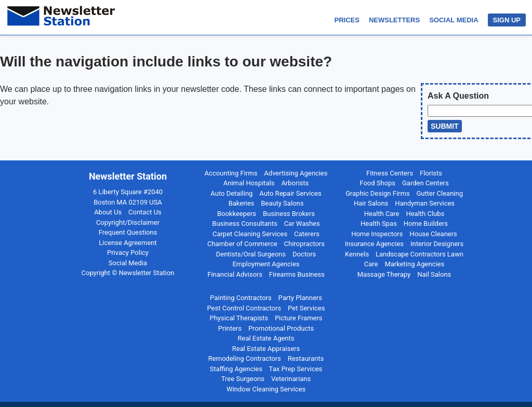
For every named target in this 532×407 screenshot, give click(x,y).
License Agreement (128, 243)
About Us (108, 212)
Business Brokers (289, 214)
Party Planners (300, 298)
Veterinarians (291, 379)
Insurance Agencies (374, 244)
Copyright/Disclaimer (128, 222)
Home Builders (426, 223)
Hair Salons (371, 203)
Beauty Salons (282, 203)
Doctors (304, 254)
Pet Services (307, 308)
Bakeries (242, 203)
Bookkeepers (237, 214)
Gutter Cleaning (440, 193)
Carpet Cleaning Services (250, 234)
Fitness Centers (390, 173)
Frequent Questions (128, 232)
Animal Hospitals (249, 183)
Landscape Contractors (411, 254)
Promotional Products (281, 328)
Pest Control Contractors (244, 308)
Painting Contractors (241, 298)
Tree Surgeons (243, 379)
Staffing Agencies (236, 369)
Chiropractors (304, 244)
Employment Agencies (266, 264)
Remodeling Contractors (245, 358)
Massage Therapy (384, 274)
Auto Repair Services (290, 193)
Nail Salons (434, 274)
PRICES (347, 20)
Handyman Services (425, 203)
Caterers (307, 234)
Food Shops (377, 183)
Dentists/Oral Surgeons (251, 254)
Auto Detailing (231, 193)
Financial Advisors (235, 274)
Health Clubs (425, 214)
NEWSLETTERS (394, 20)
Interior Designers (437, 244)
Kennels (357, 254)
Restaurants (306, 358)
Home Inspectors (377, 234)
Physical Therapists (239, 318)
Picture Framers (299, 318)
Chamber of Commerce (242, 244)
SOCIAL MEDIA (454, 20)
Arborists (295, 183)
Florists (431, 173)
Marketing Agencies (414, 264)
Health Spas (379, 223)
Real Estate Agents (266, 338)
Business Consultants (244, 223)
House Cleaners (433, 234)
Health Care (382, 214)
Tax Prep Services (296, 369)
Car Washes (302, 223)
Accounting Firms (231, 173)
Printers (230, 328)
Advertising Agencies (296, 173)
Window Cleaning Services (266, 389)
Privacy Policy (128, 253)
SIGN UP (507, 20)
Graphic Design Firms (378, 193)
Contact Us (145, 212)
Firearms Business (297, 274)
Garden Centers (425, 183)
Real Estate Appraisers (266, 349)
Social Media (128, 263)
